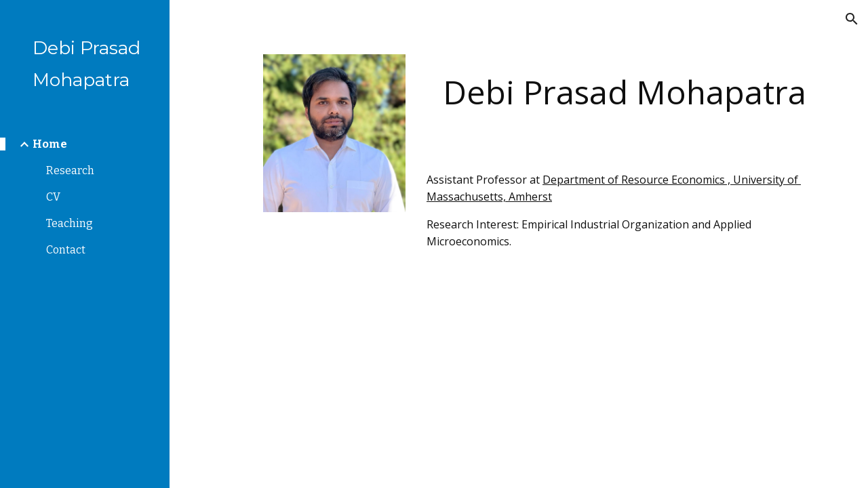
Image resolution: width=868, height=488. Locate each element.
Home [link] (50, 144)
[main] (624, 92)
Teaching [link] (70, 223)
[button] (852, 19)
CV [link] (53, 197)
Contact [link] (66, 250)
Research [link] (70, 170)
